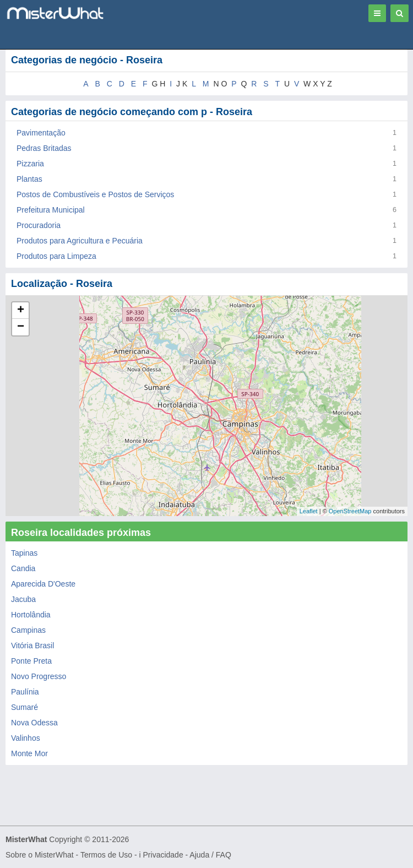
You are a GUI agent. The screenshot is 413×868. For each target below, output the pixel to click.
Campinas (28, 630)
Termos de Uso (106, 855)
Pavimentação (41, 133)
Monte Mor (29, 753)
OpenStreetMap (350, 511)
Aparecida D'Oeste (43, 584)
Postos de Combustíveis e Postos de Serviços (95, 194)
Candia (23, 568)
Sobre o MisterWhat (40, 855)
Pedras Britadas (44, 148)
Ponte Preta (31, 661)
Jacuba (23, 599)
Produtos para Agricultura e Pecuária (80, 241)
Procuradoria (39, 225)
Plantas (29, 179)
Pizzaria (30, 164)
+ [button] (21, 311)
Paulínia (25, 692)
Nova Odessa (34, 723)
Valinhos (26, 738)
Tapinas (24, 553)
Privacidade (163, 855)
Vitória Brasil (32, 645)
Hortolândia (31, 615)
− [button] (21, 327)
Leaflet (309, 511)
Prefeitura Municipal (51, 210)
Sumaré (25, 707)
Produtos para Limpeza (56, 256)
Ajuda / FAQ (210, 855)
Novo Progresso (39, 676)
